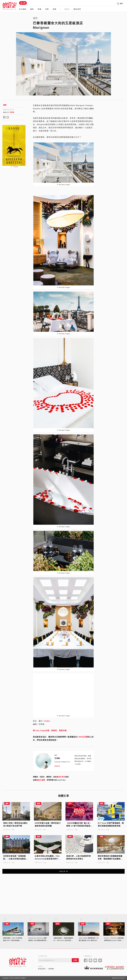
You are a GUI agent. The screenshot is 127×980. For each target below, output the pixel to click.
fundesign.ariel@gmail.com (62, 762)
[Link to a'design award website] (114, 968)
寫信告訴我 (42, 969)
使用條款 (51, 969)
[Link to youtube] (95, 961)
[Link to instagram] (100, 961)
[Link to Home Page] (10, 6)
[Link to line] (91, 961)
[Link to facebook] (86, 961)
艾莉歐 (12, 112)
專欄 (39, 9)
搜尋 (120, 4)
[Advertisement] (14, 202)
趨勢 (32, 9)
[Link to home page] (18, 962)
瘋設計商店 (61, 777)
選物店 (67, 9)
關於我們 (77, 9)
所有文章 (57, 766)
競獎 (55, 9)
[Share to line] (8, 117)
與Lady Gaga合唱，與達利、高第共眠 (50, 731)
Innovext (122, 978)
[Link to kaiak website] (93, 968)
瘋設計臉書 (41, 780)
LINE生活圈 (83, 737)
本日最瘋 (23, 9)
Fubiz (47, 721)
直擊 (47, 9)
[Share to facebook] (4, 117)
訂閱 (23, 3)
